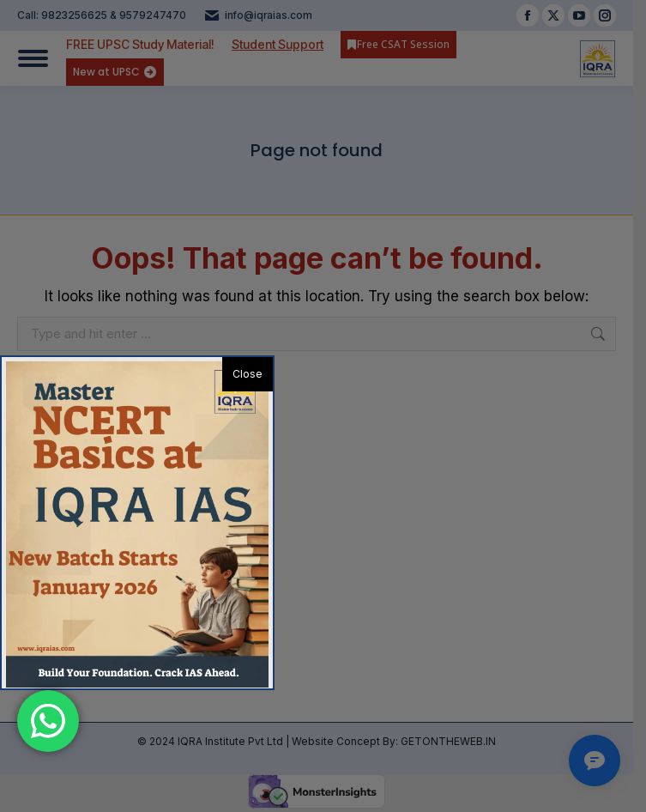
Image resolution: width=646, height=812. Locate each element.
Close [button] (248, 374)
